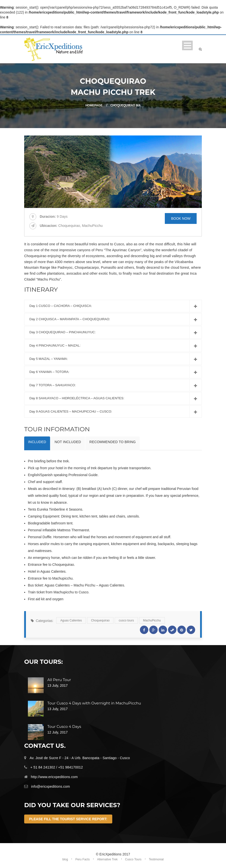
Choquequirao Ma (125, 105)
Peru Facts (82, 859)
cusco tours (126, 620)
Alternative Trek (107, 859)
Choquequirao (100, 620)
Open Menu (187, 45)
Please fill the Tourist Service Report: (68, 819)
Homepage (94, 105)
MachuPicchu (152, 620)
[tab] (37, 443)
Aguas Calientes (71, 620)
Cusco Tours (133, 859)
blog (65, 859)
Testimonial (156, 859)
